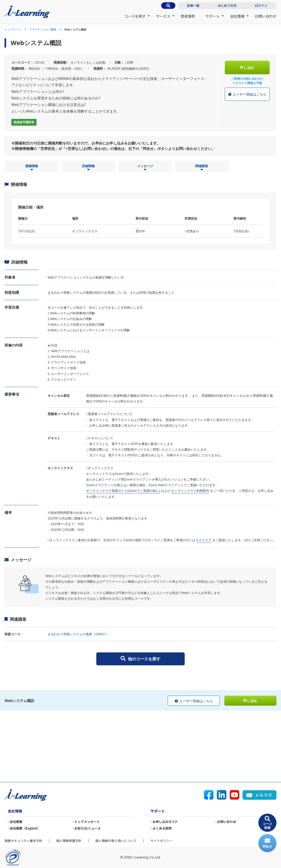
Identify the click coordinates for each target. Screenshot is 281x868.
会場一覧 (193, 5)
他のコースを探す (140, 659)
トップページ (13, 29)
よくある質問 (162, 828)
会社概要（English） (25, 828)
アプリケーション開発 (43, 29)
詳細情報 (88, 168)
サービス (163, 16)
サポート (213, 16)
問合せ (267, 843)
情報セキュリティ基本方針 (23, 841)
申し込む (247, 67)
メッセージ (145, 168)
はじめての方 (227, 5)
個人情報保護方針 (69, 841)
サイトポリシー (162, 841)
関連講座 (202, 168)
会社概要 (16, 822)
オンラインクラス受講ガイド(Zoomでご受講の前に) (123, 491)
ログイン (261, 5)
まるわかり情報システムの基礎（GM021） (78, 634)
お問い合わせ (266, 16)
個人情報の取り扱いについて (116, 841)
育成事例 (188, 16)
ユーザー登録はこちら (247, 94)
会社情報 (237, 16)
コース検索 (267, 823)
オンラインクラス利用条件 (190, 491)
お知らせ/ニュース (88, 828)
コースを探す (135, 16)
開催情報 (32, 168)
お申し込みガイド (165, 822)
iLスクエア (204, 540)
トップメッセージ (87, 822)
